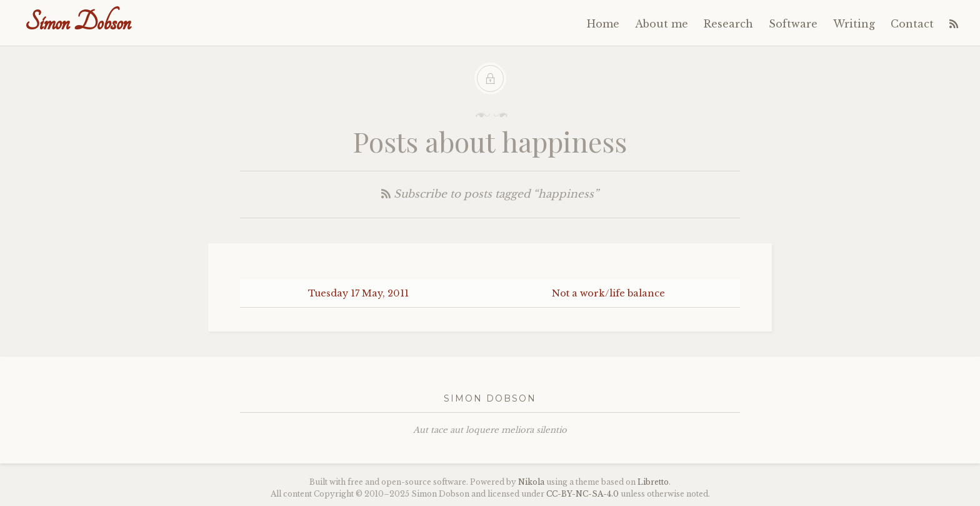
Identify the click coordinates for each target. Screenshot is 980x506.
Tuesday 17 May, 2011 (358, 293)
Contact (912, 24)
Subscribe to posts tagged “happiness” (490, 194)
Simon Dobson (78, 22)
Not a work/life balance (608, 293)
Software (793, 24)
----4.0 (582, 494)
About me (662, 24)
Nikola (531, 482)
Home (603, 24)
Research (728, 24)
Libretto (653, 482)
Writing (854, 24)
